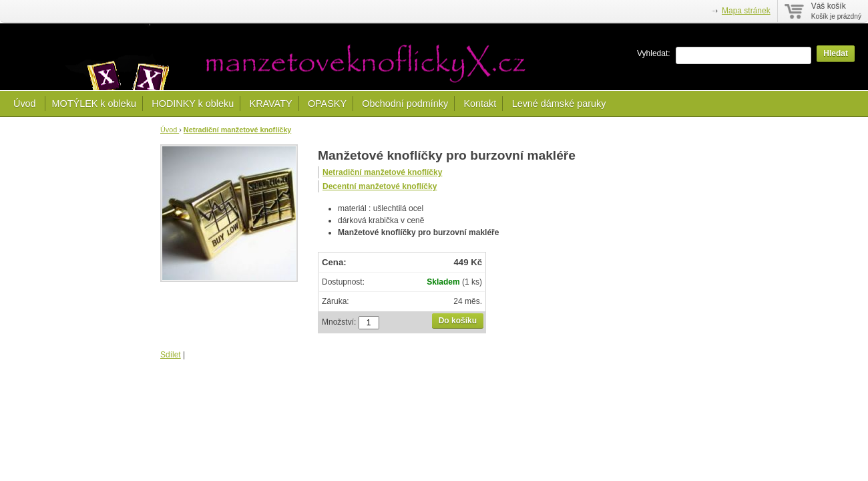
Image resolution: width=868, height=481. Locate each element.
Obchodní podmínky (405, 104)
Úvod (26, 104)
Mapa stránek (746, 11)
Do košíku (458, 321)
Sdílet (171, 355)
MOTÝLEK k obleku (94, 104)
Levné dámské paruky (559, 104)
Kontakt (480, 104)
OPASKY (327, 104)
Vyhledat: (654, 53)
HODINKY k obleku (193, 104)
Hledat (836, 53)
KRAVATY (271, 104)
